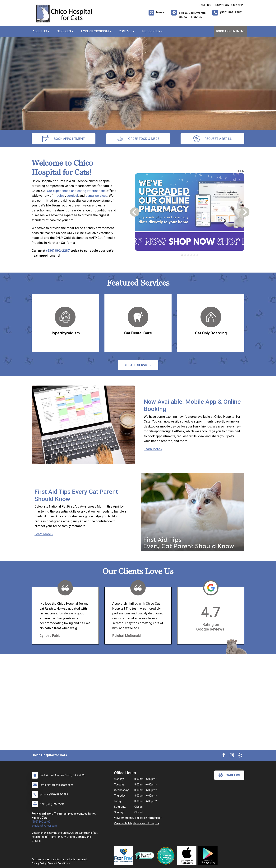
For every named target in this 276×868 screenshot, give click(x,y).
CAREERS (205, 5)
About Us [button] (41, 31)
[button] (239, 171)
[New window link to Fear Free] (125, 856)
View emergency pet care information (137, 818)
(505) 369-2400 (41, 822)
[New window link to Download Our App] (188, 856)
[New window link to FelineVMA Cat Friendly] (146, 856)
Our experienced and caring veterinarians (76, 191)
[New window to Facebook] (224, 756)
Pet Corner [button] (152, 31)
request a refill (212, 139)
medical (59, 196)
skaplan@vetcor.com (44, 826)
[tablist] (190, 255)
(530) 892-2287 (58, 251)
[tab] (182, 255)
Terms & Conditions (59, 863)
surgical (72, 196)
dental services (96, 196)
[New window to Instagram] (232, 756)
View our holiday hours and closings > (136, 823)
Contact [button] (127, 31)
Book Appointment (230, 31)
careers (229, 775)
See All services (138, 365)
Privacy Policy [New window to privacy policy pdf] (39, 863)
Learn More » (153, 449)
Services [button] (65, 31)
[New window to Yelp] (240, 756)
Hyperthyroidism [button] (96, 31)
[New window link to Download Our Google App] (209, 856)
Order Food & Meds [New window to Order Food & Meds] (138, 139)
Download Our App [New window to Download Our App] (229, 5)
